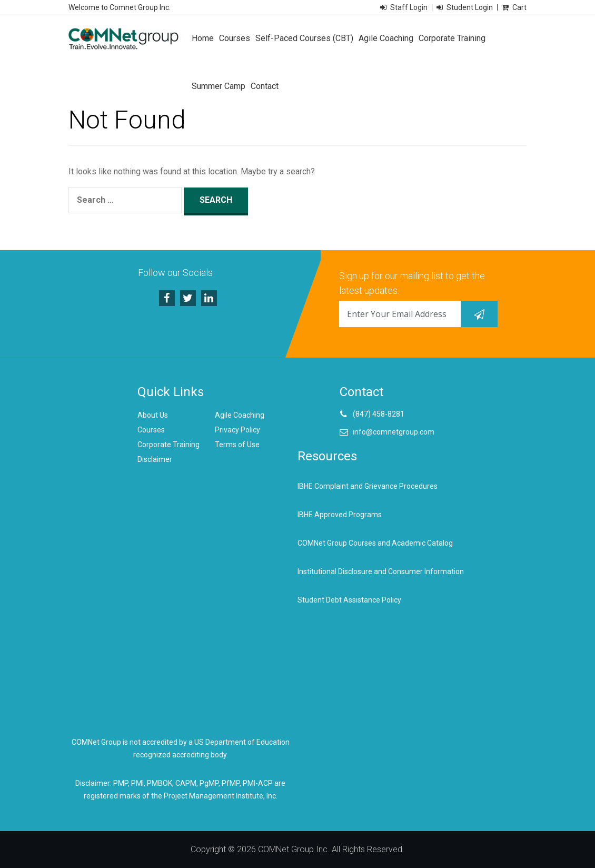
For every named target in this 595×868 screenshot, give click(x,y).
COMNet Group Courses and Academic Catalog (375, 543)
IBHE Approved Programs (340, 515)
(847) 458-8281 (379, 414)
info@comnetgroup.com (394, 432)
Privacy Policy (237, 430)
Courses (235, 38)
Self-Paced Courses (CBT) (304, 38)
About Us (153, 415)
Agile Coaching (386, 38)
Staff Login (409, 7)
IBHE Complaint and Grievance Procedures (368, 486)
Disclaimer (155, 459)
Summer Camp (219, 86)
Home (203, 38)
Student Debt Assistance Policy (349, 600)
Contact (265, 86)
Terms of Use (237, 445)
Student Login (470, 7)
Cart (519, 7)
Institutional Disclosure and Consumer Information (381, 571)
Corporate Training (452, 38)
